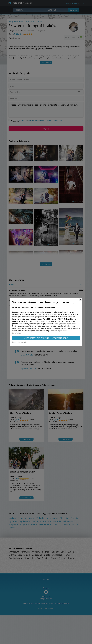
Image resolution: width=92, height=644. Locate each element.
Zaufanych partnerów (42, 321)
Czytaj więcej (17, 333)
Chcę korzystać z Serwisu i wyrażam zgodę (46, 338)
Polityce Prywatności (68, 324)
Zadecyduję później (20, 342)
